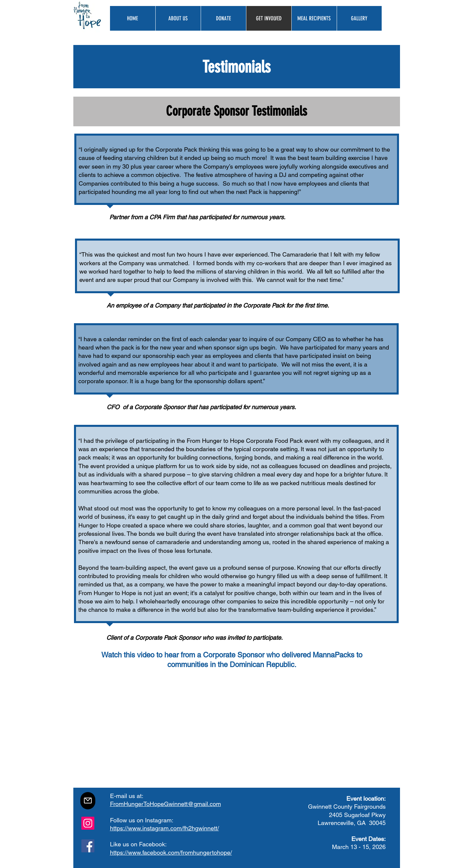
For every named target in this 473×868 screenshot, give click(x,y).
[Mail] (88, 801)
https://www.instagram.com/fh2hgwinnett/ (164, 828)
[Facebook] (88, 846)
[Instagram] (88, 823)
